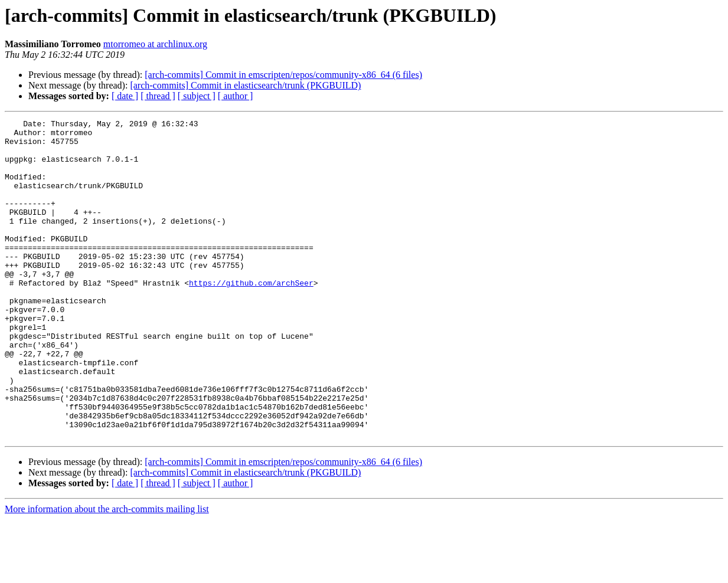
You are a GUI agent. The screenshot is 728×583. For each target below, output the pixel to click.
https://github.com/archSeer (251, 316)
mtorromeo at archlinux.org (155, 44)
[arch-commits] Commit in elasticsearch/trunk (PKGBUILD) (245, 85)
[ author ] (236, 96)
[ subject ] (197, 96)
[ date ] (125, 96)
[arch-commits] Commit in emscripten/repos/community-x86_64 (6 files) (283, 75)
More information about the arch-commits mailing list (107, 573)
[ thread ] (158, 96)
